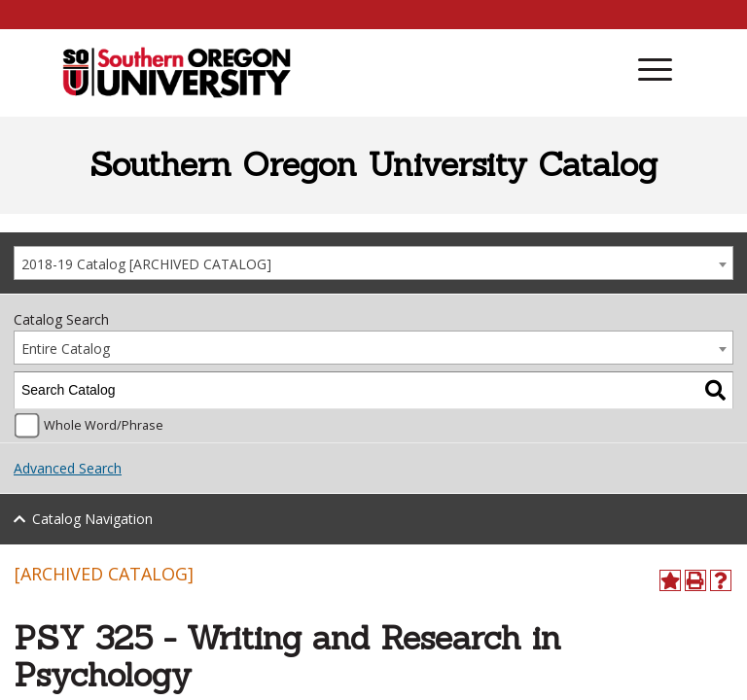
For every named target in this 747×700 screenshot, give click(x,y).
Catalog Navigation (92, 519)
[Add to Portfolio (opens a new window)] (670, 580)
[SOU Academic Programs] (177, 74)
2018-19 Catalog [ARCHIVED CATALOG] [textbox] (146, 264)
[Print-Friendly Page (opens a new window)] (695, 580)
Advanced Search (68, 468)
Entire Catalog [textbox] (66, 349)
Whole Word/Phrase (104, 425)
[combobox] (373, 263)
